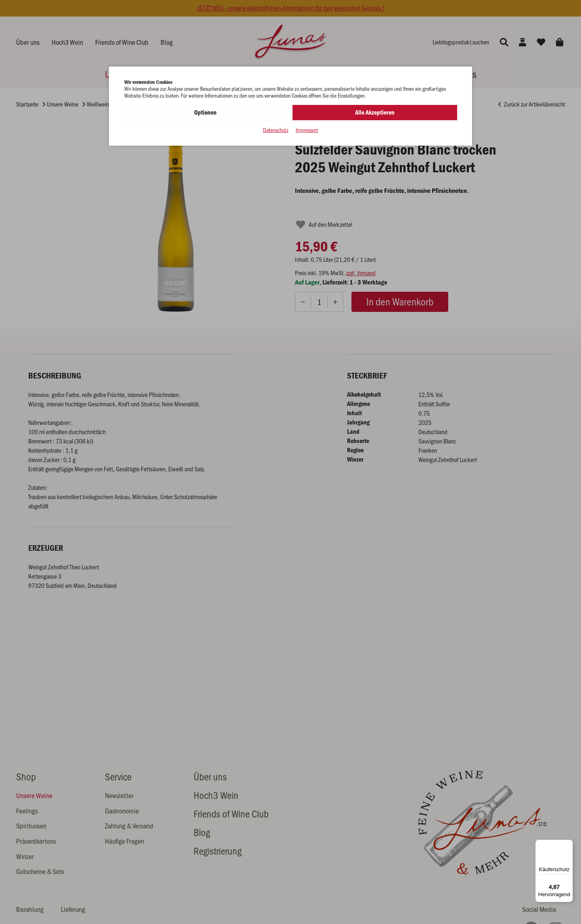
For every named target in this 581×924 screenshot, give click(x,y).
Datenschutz (276, 130)
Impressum (307, 130)
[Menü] (568, 845)
